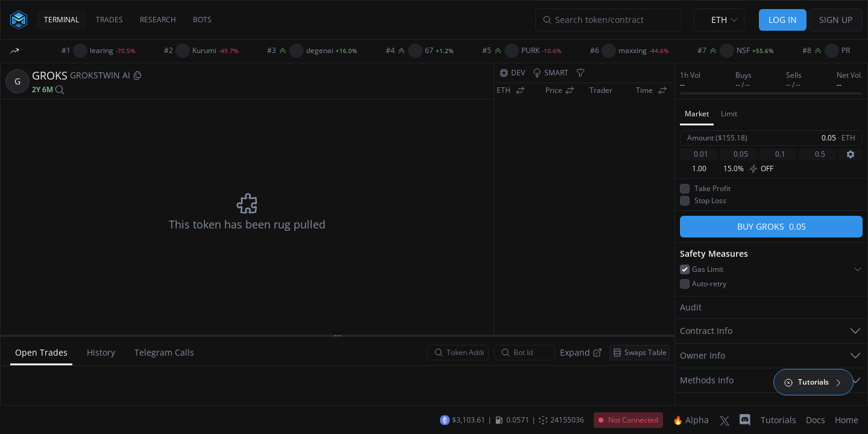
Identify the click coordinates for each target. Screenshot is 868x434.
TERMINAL (61, 20)
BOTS (202, 20)
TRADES (109, 20)
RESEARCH (158, 20)
